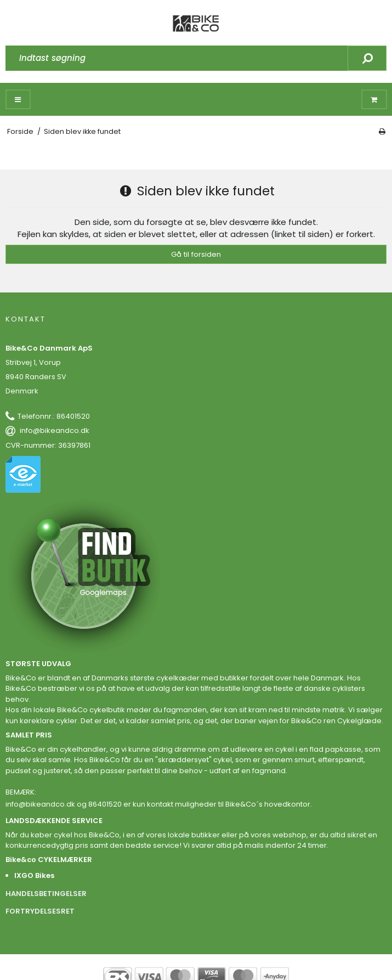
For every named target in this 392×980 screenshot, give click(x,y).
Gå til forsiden (196, 254)
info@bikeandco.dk (55, 430)
